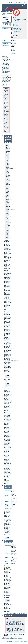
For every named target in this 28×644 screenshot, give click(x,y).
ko (10, 25)
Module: (7, 506)
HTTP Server (9, 13)
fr (6, 25)
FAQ (17, 3)
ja (8, 25)
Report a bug (17, 33)
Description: (5, 28)
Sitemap (25, 3)
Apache (4, 13)
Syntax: (7, 496)
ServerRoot (7, 532)
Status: (4, 41)
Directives (13, 3)
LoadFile (15, 24)
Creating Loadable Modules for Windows (8, 139)
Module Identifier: (7, 42)
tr (11, 26)
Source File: (5, 44)
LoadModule (16, 26)
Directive (8, 488)
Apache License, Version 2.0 (16, 638)
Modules (9, 3)
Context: (7, 501)
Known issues (17, 31)
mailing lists (10, 632)
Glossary (21, 3)
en (3, 25)
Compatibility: (6, 45)
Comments (16, 37)
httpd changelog (17, 30)
